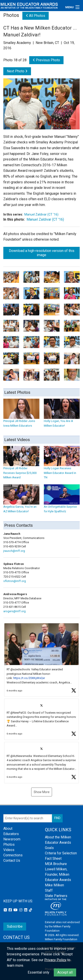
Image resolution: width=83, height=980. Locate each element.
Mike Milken (54, 885)
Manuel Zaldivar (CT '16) (41, 214)
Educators (11, 834)
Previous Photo (46, 60)
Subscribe (15, 926)
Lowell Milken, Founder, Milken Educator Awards (58, 874)
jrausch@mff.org (14, 551)
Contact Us (12, 860)
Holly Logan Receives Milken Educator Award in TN (62, 467)
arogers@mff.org (14, 611)
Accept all (65, 972)
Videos (9, 850)
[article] (41, 660)
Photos (9, 844)
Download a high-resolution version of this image (42, 253)
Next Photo (17, 71)
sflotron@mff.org (15, 581)
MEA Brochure (56, 864)
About (8, 829)
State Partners (56, 896)
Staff (49, 890)
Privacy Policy (55, 960)
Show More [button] (42, 792)
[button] (41, 660)
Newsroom (12, 839)
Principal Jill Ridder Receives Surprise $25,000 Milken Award (21, 467)
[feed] (41, 703)
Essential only (39, 972)
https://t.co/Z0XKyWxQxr (29, 678)
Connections (13, 855)
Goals (49, 848)
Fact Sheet (53, 858)
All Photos (36, 16)
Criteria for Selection (61, 853)
